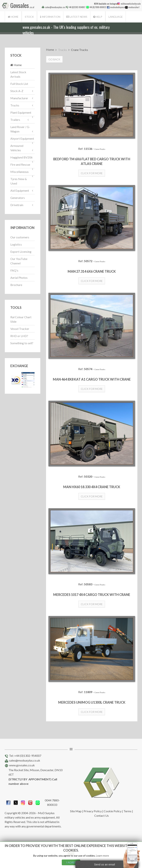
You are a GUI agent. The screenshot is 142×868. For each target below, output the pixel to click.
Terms (127, 811)
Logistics (16, 244)
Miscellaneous (20, 172)
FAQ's (14, 270)
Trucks (15, 105)
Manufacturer (19, 98)
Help (98, 17)
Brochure (16, 285)
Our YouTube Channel (19, 261)
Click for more (92, 173)
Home (13, 17)
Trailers (15, 120)
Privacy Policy (93, 811)
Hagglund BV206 (21, 157)
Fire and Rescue (20, 164)
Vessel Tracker (20, 329)
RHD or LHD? (19, 336)
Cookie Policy (113, 811)
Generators (18, 198)
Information (50, 17)
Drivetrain (17, 205)
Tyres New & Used (19, 181)
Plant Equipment (21, 112)
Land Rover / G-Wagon (20, 129)
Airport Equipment (22, 138)
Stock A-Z (17, 91)
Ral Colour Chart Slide (21, 319)
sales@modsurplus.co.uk (25, 760)
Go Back (54, 59)
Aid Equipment (20, 190)
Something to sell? (22, 343)
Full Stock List (19, 84)
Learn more (102, 856)
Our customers (20, 237)
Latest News (77, 17)
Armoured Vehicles (17, 148)
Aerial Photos (19, 278)
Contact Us (102, 816)
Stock (29, 17)
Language (116, 17)
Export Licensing (21, 252)
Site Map (76, 811)
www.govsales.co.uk (22, 765)
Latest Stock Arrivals (18, 74)
